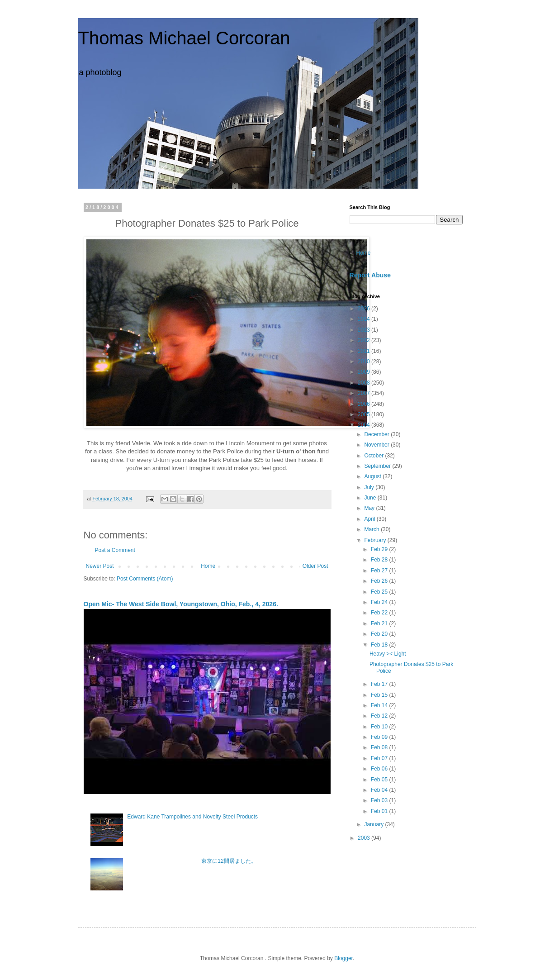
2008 (365, 383)
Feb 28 (380, 560)
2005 (365, 414)
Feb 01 (380, 811)
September (378, 466)
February (376, 540)
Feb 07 (380, 758)
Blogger (343, 958)
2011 (365, 351)
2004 (365, 425)
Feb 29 (380, 549)
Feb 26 (380, 581)
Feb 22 (380, 613)
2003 (365, 838)
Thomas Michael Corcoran (184, 38)
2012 (365, 340)
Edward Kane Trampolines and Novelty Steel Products (192, 817)
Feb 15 (380, 695)
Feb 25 (380, 592)
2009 (365, 372)
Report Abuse (370, 275)
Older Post (315, 566)
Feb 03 (380, 800)
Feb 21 (380, 623)
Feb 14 (380, 705)
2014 (365, 319)
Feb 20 (380, 634)
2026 (365, 309)
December (377, 434)
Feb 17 (380, 684)
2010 (365, 362)
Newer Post (100, 566)
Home (208, 566)
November (377, 445)
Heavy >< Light (388, 654)
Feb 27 (380, 571)
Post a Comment (115, 550)
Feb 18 (380, 645)
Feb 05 (380, 780)
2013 (365, 330)
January (374, 824)
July (370, 487)
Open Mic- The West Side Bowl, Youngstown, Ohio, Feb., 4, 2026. (181, 604)
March (372, 529)
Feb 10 (380, 727)
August (373, 476)
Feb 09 (380, 737)
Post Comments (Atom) (145, 579)
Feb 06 (380, 769)
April (370, 519)
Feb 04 (380, 790)
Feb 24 (380, 602)
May (370, 508)
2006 (365, 404)
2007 (365, 393)
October (374, 456)
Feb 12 (380, 716)
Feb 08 (380, 747)
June (371, 498)
